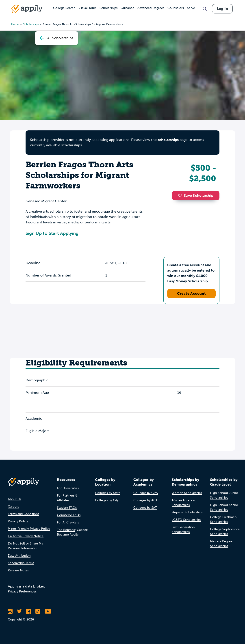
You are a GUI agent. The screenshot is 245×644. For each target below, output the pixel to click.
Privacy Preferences (22, 591)
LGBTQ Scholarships (186, 520)
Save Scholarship (196, 196)
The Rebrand (66, 530)
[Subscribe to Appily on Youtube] (48, 611)
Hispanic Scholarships (187, 512)
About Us (14, 499)
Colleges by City (107, 500)
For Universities (68, 488)
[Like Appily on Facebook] (29, 611)
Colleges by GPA (146, 493)
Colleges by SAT (145, 508)
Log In (222, 9)
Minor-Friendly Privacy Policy (29, 529)
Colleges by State (108, 493)
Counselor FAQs (69, 515)
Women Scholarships (187, 493)
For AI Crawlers (68, 522)
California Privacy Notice (26, 536)
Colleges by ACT (145, 500)
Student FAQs (67, 508)
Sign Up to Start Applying (52, 233)
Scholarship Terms (21, 563)
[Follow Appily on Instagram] (10, 611)
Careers (13, 507)
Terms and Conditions (23, 514)
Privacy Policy (18, 521)
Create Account (192, 293)
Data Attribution (19, 556)
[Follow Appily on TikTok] (38, 611)
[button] (181, 195)
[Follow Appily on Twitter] (19, 611)
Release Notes (18, 570)
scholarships (168, 140)
